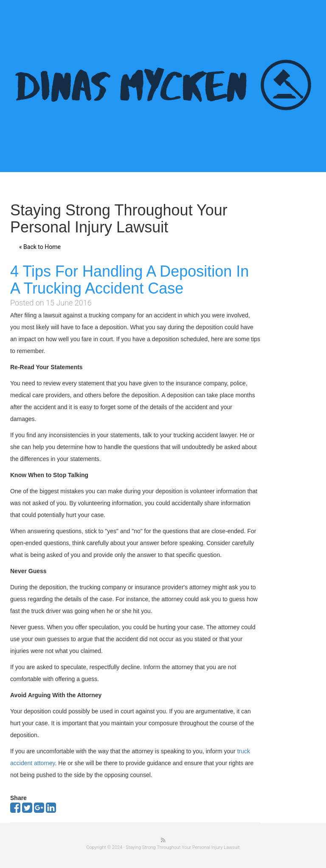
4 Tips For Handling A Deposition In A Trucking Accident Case (129, 280)
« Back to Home (40, 247)
